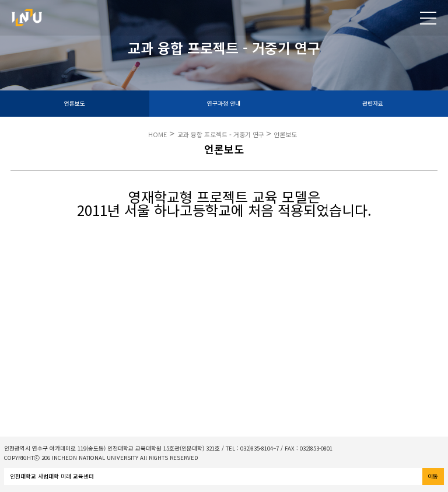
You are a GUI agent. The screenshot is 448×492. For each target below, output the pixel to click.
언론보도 (75, 103)
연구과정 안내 (224, 103)
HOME (157, 134)
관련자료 (373, 103)
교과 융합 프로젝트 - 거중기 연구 (222, 134)
